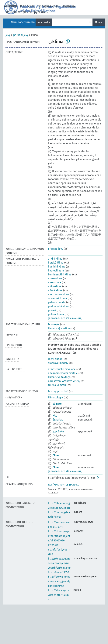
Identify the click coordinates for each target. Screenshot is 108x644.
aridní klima (55, 259)
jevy (8, 35)
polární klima (56, 314)
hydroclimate (56, 271)
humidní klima (57, 267)
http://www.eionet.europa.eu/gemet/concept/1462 (59, 581)
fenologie (54, 324)
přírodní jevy (21, 35)
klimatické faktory (59, 377)
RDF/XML (53, 485)
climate (57, 404)
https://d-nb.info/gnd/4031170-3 (59, 550)
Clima (56, 455)
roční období (56, 359)
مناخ (55, 416)
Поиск (99, 22)
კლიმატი (58, 432)
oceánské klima (57, 298)
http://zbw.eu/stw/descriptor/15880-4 (59, 595)
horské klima (56, 263)
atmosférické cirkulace (62, 369)
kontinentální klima (60, 275)
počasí (52, 310)
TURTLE (64, 485)
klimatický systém (59, 328)
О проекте (27, 6)
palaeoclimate (57, 302)
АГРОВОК (11, 6)
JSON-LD (74, 485)
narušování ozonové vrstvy (64, 381)
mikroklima (55, 286)
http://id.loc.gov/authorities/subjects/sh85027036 (59, 536)
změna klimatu (57, 385)
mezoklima (55, 283)
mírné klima (55, 290)
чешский (43, 22)
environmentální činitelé (63, 373)
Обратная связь (49, 6)
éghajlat (58, 420)
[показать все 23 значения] (65, 318)
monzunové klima (59, 294)
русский (40, 12)
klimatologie (56, 398)
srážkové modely (58, 363)
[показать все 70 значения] (65, 471)
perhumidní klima (59, 306)
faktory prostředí (58, 391)
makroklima (55, 279)
